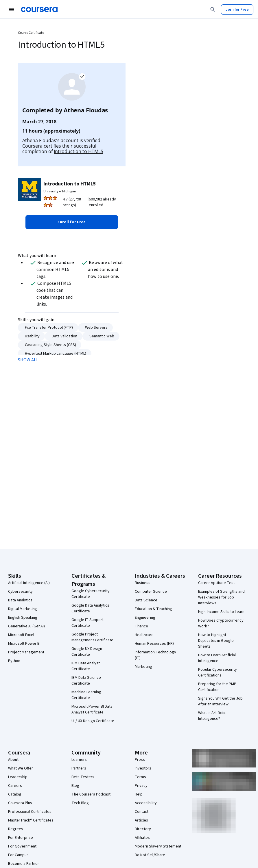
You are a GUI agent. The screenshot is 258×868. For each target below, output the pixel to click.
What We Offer (21, 768)
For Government (22, 846)
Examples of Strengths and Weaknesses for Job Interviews (221, 597)
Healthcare (144, 635)
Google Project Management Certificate (92, 637)
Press (140, 760)
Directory (143, 829)
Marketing (143, 667)
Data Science (146, 600)
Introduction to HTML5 (79, 151)
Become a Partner (24, 864)
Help (139, 794)
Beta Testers (83, 777)
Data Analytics (20, 600)
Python (14, 661)
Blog (75, 786)
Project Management (26, 652)
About (13, 760)
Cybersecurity (20, 592)
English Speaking (23, 618)
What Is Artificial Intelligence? (212, 716)
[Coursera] (39, 10)
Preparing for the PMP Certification (217, 687)
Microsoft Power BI (24, 644)
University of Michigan (60, 191)
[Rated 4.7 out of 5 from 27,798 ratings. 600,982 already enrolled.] (90, 202)
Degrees (16, 829)
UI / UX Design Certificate (93, 721)
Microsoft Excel (21, 635)
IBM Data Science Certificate (86, 681)
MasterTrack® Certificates (31, 820)
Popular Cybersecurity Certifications (218, 672)
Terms (140, 777)
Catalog (15, 794)
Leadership (18, 777)
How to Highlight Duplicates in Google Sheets (216, 641)
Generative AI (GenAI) (26, 626)
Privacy (141, 786)
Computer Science (151, 592)
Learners (79, 760)
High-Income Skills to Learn (221, 612)
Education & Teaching (153, 609)
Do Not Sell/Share (150, 855)
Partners (79, 768)
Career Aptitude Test (216, 583)
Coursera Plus (20, 803)
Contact (142, 812)
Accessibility (146, 803)
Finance (141, 626)
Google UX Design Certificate (87, 652)
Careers (15, 786)
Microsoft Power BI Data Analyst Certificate (92, 709)
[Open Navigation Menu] (12, 10)
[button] (72, 222)
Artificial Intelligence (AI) (29, 583)
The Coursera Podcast (91, 794)
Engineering (145, 618)
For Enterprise (21, 838)
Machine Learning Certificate (86, 695)
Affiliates (142, 838)
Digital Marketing (23, 609)
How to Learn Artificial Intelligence (217, 658)
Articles (141, 820)
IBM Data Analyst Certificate (86, 666)
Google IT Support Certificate (87, 623)
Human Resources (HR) (154, 644)
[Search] (213, 10)
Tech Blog (80, 803)
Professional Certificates (30, 812)
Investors (143, 768)
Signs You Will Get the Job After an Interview (220, 701)
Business (143, 583)
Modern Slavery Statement (158, 846)
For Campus (18, 855)
